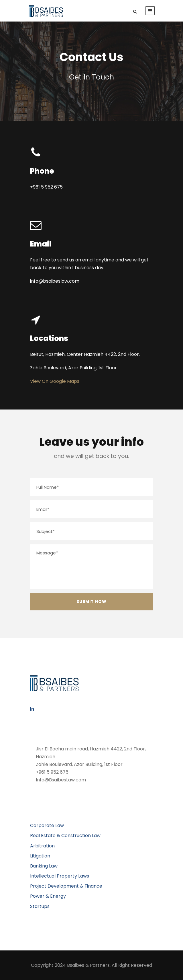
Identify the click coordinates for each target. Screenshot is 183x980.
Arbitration (42, 846)
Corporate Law (47, 825)
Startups (40, 906)
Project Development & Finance (66, 886)
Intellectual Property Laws (60, 876)
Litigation (40, 856)
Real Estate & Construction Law (65, 836)
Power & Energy (48, 896)
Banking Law (44, 866)
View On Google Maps (55, 381)
